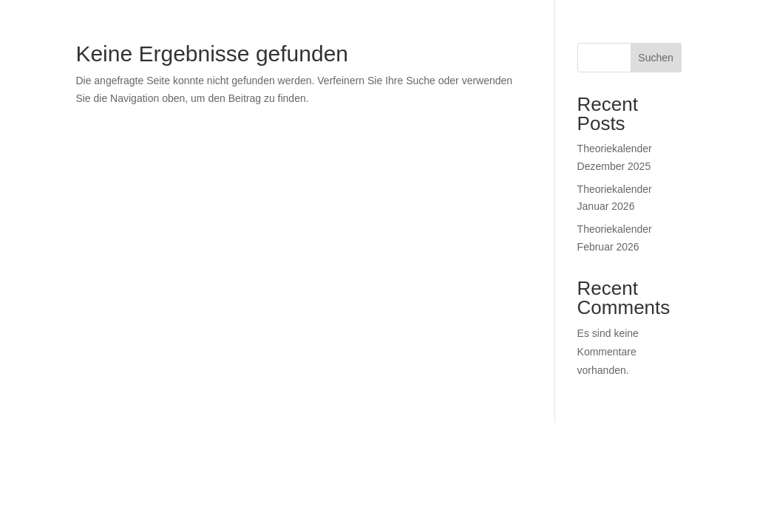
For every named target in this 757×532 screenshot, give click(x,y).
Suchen (655, 58)
